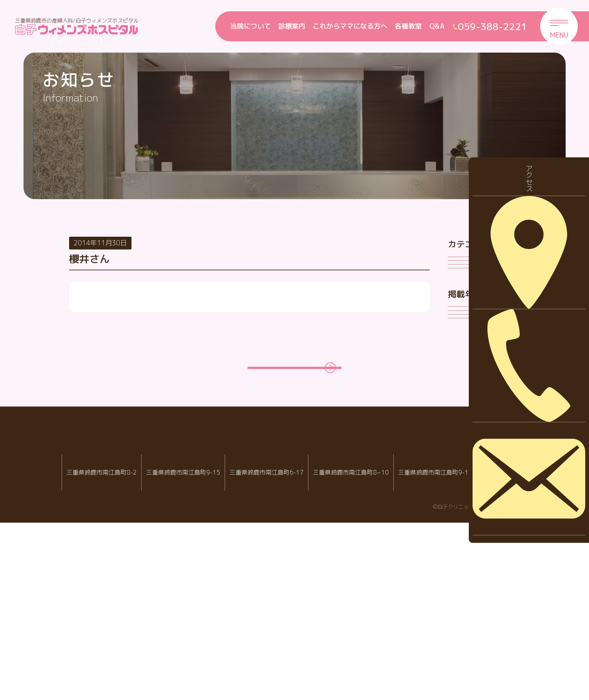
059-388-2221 (197, 662)
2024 (462, 441)
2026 (462, 395)
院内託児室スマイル (474, 638)
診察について (474, 336)
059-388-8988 (291, 662)
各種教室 (408, 26)
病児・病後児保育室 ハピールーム (381, 638)
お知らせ (467, 266)
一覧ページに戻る (287, 535)
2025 (462, 418)
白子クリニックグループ (294, 615)
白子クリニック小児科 (289, 638)
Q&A (437, 26)
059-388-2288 (104, 662)
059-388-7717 (384, 662)
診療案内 (292, 26)
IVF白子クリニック (102, 638)
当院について (251, 26)
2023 (462, 465)
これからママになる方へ (350, 26)
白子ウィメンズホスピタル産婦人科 (194, 638)
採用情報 (467, 313)
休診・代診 (470, 290)
